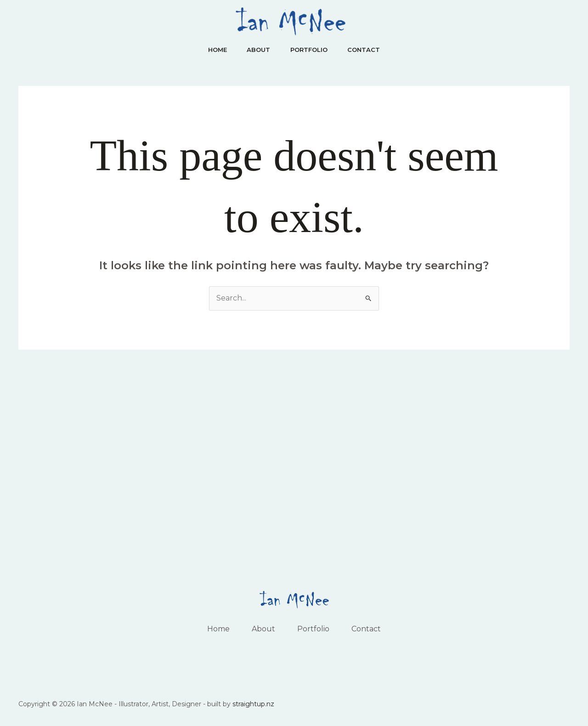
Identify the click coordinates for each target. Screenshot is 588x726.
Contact (367, 50)
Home (214, 50)
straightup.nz (253, 704)
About (257, 50)
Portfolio (310, 50)
